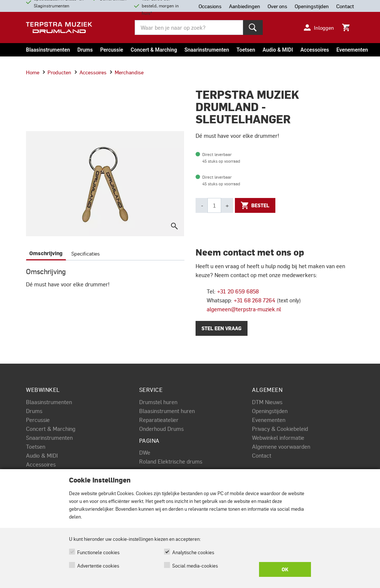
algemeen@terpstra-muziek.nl (244, 309)
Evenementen (352, 50)
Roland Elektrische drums (171, 461)
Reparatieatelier (159, 420)
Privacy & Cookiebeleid (280, 429)
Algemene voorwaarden (281, 446)
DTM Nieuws (267, 402)
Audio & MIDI (278, 50)
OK (285, 569)
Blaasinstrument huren (167, 411)
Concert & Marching (154, 50)
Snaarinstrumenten (207, 50)
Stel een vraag (222, 328)
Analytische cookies (193, 552)
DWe (145, 452)
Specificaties (86, 253)
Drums (85, 50)
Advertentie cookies (98, 566)
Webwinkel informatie (278, 438)
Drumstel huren (158, 402)
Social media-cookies (195, 566)
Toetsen (246, 50)
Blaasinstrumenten (48, 50)
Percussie (112, 50)
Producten (57, 72)
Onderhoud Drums (161, 429)
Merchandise (127, 72)
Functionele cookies (98, 552)
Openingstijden (270, 411)
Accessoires (315, 50)
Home (33, 72)
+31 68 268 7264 (255, 300)
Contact (262, 455)
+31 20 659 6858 (238, 291)
